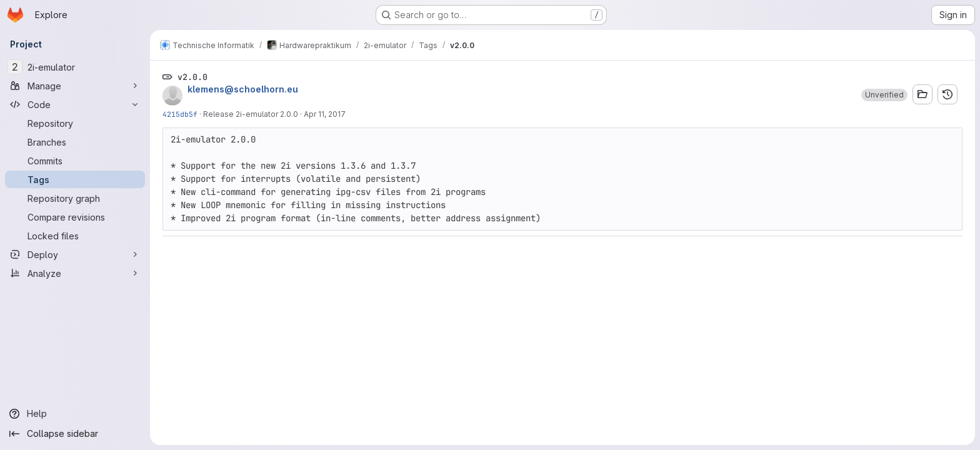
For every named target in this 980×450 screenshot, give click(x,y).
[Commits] (75, 161)
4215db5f (180, 114)
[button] (884, 95)
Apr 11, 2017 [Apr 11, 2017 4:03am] (325, 114)
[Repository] (75, 123)
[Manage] (75, 86)
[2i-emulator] (75, 67)
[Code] (75, 104)
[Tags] (75, 179)
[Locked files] (75, 236)
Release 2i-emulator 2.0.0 (251, 114)
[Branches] (75, 142)
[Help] (75, 414)
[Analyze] (75, 273)
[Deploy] (75, 254)
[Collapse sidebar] (75, 434)
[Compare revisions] (75, 217)
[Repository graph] (75, 198)
